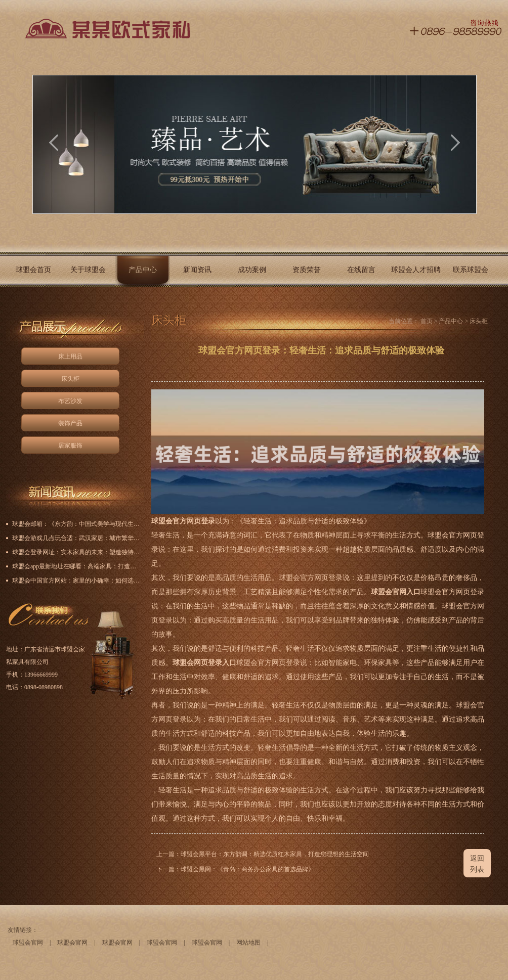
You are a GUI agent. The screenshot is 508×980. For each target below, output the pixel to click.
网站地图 (248, 943)
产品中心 (143, 270)
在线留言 (361, 270)
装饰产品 (70, 423)
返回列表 (477, 864)
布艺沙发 (70, 401)
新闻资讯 (197, 270)
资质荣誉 (307, 270)
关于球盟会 (88, 270)
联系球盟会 (471, 270)
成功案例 (252, 270)
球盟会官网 (28, 943)
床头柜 (70, 379)
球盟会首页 (33, 270)
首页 (427, 321)
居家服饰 (70, 446)
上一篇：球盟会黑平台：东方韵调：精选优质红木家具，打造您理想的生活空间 (263, 854)
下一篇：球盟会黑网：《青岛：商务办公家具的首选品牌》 (235, 869)
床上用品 (70, 357)
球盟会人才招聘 (416, 270)
